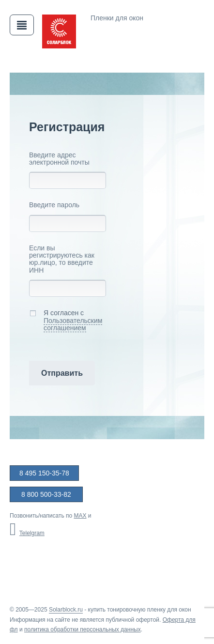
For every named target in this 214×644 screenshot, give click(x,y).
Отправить (62, 373)
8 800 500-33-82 (46, 494)
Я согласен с (66, 321)
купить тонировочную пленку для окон (140, 610)
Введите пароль (54, 205)
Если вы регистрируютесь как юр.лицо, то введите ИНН (62, 259)
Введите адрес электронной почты (59, 159)
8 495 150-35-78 (44, 473)
